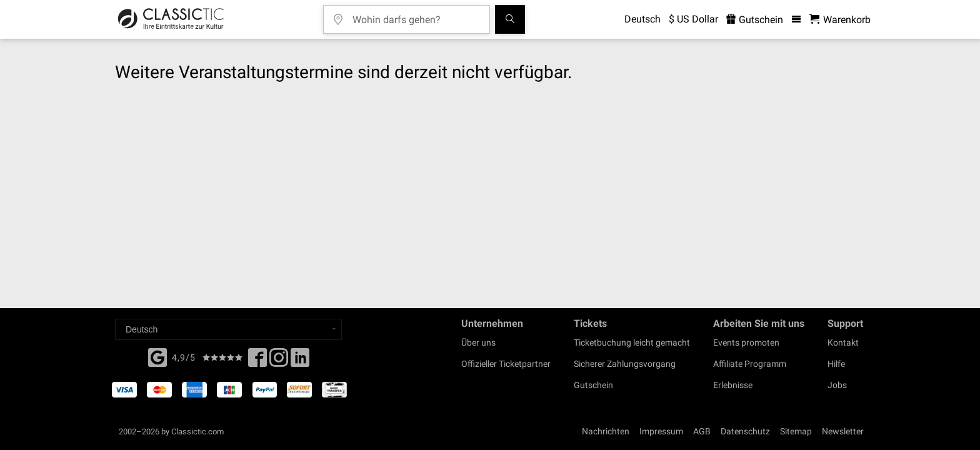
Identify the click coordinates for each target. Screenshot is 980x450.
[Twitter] (279, 361)
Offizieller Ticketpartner (506, 364)
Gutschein (593, 385)
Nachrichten (606, 431)
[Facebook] (157, 356)
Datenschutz (745, 431)
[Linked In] (300, 361)
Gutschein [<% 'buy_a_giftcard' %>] (755, 20)
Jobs (837, 385)
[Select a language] (228, 329)
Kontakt (843, 342)
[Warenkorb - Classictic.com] (840, 20)
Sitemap (796, 431)
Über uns (478, 342)
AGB (702, 431)
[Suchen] (510, 19)
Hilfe (836, 364)
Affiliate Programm (750, 364)
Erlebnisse (733, 385)
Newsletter (843, 431)
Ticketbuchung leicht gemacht (632, 342)
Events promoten (746, 342)
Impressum (661, 431)
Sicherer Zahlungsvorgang (625, 364)
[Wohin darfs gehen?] (416, 15)
